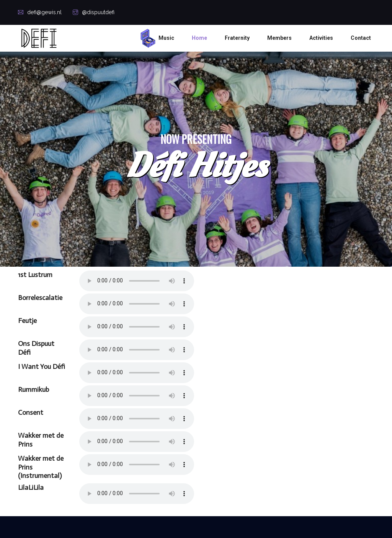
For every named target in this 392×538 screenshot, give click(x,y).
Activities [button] (321, 38)
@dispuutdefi (94, 12)
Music (166, 38)
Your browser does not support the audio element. (137, 281)
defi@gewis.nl (40, 12)
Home (199, 38)
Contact (361, 38)
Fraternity (237, 38)
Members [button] (279, 38)
